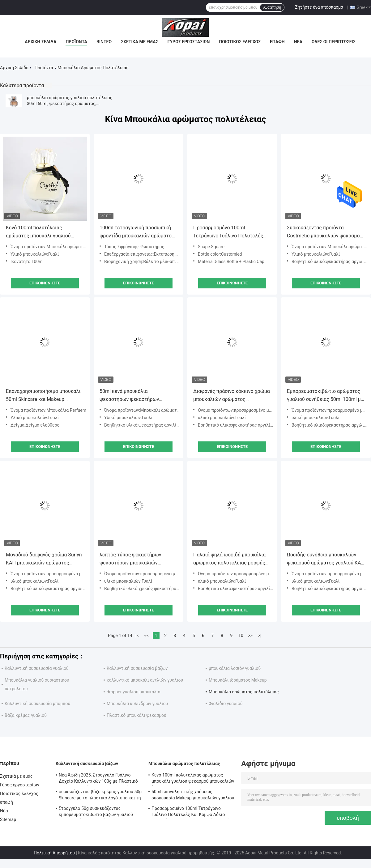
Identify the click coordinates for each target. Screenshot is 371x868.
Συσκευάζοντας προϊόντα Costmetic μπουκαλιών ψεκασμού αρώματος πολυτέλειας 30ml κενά (326, 232)
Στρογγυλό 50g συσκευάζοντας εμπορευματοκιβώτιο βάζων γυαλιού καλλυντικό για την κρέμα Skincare (96, 812)
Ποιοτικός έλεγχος (240, 42)
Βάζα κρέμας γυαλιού (26, 715)
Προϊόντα (76, 42)
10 (241, 636)
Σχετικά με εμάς (139, 42)
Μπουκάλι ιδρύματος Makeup (238, 680)
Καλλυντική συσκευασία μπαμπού (37, 704)
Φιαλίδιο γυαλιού (226, 704)
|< (137, 636)
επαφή (277, 42)
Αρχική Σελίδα (41, 42)
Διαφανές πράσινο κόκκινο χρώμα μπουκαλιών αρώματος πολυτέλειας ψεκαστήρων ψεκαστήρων (232, 396)
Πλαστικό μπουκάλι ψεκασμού (136, 715)
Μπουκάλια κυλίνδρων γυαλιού (137, 704)
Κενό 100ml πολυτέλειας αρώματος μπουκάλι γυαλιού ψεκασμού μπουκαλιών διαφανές (43, 232)
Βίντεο (104, 42)
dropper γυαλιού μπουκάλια (134, 692)
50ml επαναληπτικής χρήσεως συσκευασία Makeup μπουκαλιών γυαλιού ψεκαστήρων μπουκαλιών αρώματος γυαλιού (193, 796)
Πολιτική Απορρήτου (54, 853)
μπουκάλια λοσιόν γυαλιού (235, 668)
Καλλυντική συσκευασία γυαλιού (37, 668)
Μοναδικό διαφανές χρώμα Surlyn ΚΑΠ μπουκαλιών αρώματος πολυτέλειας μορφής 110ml (44, 559)
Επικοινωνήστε (45, 283)
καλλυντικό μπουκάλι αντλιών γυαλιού (145, 680)
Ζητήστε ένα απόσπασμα (319, 7)
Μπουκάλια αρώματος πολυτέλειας (244, 692)
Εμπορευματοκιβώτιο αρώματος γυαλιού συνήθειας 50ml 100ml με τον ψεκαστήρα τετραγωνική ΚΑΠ (325, 396)
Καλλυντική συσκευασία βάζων (137, 668)
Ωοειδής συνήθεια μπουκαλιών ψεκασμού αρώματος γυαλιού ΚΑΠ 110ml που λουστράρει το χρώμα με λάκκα (326, 559)
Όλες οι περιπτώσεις (334, 42)
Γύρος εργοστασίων (189, 42)
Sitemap (8, 819)
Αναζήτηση (272, 7)
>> (250, 636)
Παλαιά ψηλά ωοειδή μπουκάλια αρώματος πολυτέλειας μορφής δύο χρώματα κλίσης (229, 559)
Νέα (298, 42)
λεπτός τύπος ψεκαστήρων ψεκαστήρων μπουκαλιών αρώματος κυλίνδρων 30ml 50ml (136, 559)
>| (260, 636)
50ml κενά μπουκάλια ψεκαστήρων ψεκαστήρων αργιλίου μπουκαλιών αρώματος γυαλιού (136, 396)
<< (147, 636)
